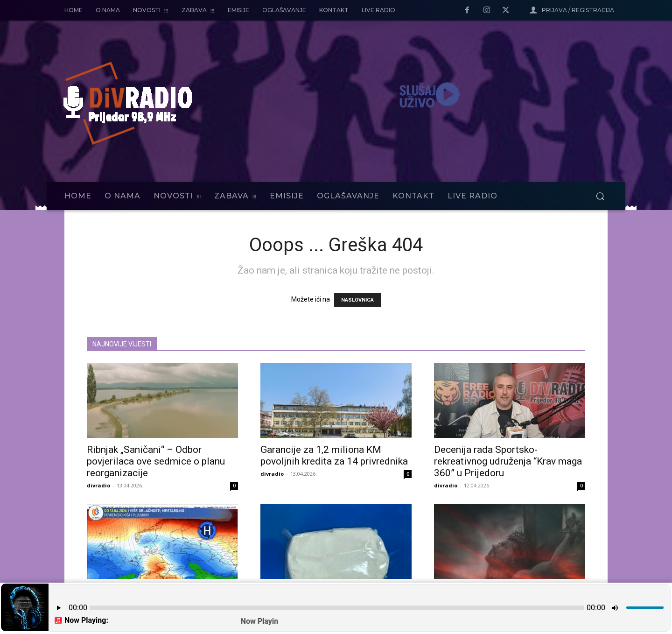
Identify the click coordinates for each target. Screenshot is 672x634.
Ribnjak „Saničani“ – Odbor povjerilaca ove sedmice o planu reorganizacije (156, 461)
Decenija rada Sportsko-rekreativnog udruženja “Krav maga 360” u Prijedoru (508, 461)
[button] (600, 196)
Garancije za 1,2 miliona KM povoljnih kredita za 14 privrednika (334, 455)
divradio (98, 485)
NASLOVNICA (357, 300)
